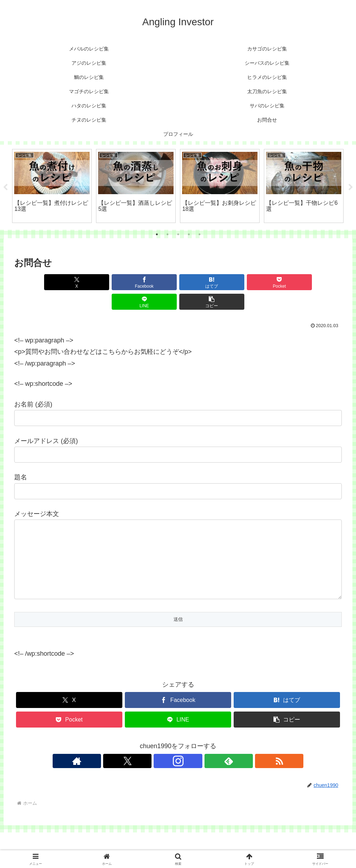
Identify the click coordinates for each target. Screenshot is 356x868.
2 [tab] (168, 234)
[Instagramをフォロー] (178, 756)
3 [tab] (178, 234)
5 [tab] (200, 234)
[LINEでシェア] (261, 282)
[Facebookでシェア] (95, 282)
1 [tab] (157, 234)
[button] (316, 282)
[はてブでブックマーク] (150, 282)
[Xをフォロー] (162, 756)
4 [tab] (189, 234)
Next (351, 187)
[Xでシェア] (40, 282)
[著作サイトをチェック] (145, 756)
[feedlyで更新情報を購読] (195, 756)
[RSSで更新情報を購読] (211, 756)
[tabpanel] (52, 186)
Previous (5, 187)
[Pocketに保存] (205, 282)
